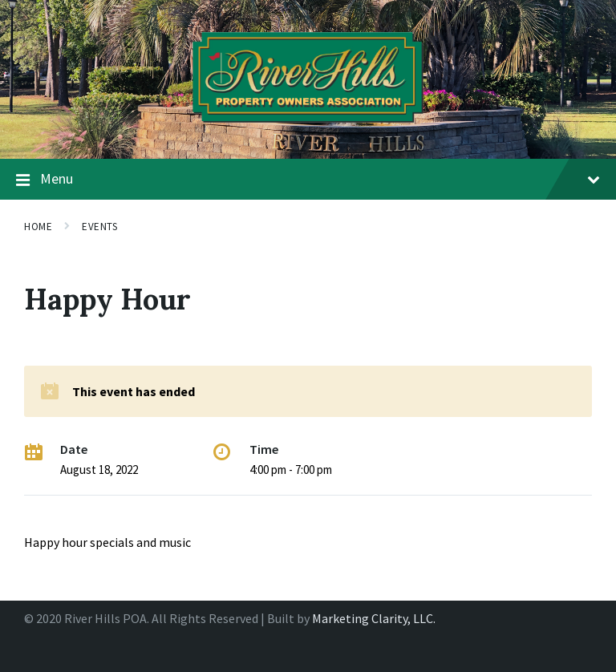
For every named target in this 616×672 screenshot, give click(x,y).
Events (99, 227)
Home (38, 227)
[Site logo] (308, 128)
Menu (308, 180)
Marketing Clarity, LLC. (374, 618)
